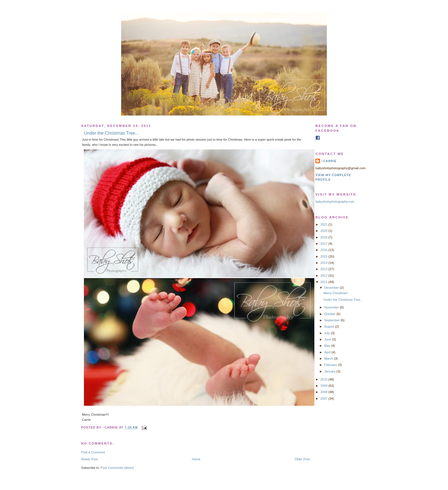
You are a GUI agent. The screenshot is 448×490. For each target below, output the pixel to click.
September (333, 320)
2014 (324, 263)
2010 (324, 379)
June (328, 339)
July (328, 333)
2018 (324, 237)
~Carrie (329, 161)
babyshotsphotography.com (335, 202)
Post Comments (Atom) (117, 468)
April (328, 352)
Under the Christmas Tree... (111, 133)
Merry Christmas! (336, 293)
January (330, 371)
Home (196, 459)
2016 (324, 250)
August (330, 326)
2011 (324, 282)
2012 (324, 276)
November (332, 307)
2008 (324, 392)
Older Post (302, 459)
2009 (324, 386)
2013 (324, 269)
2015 (324, 256)
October (330, 314)
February (331, 365)
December (332, 288)
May (328, 346)
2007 (324, 399)
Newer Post (89, 459)
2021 (324, 224)
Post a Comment (93, 452)
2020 (324, 231)
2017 (324, 244)
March (329, 358)
